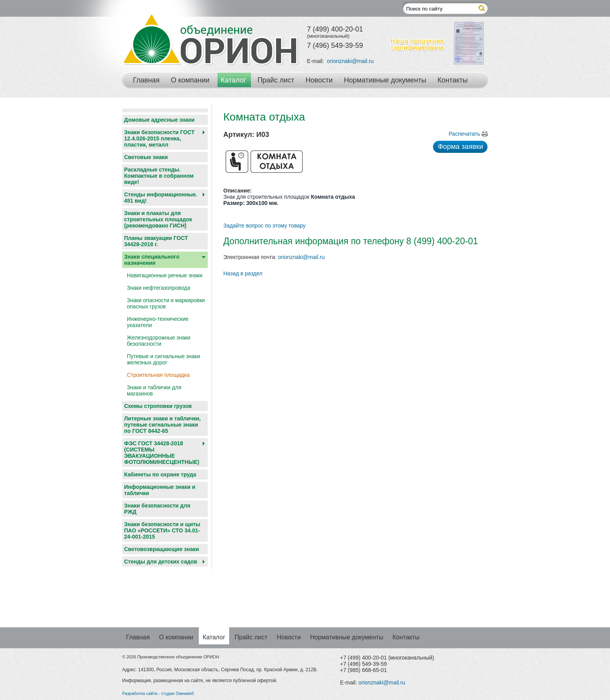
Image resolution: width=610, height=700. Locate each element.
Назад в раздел (243, 273)
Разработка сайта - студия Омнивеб (158, 693)
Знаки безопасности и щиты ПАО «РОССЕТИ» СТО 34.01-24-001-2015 (162, 530)
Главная (146, 80)
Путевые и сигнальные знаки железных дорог (163, 359)
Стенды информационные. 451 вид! (161, 198)
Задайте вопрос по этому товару (265, 226)
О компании (190, 80)
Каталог (233, 80)
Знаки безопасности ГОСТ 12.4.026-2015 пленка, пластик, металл (159, 138)
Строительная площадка (158, 375)
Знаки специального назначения (152, 260)
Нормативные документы (385, 80)
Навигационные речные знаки (165, 275)
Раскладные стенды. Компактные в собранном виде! (159, 176)
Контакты (453, 80)
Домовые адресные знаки (159, 120)
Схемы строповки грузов (158, 406)
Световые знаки (146, 157)
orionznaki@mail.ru (350, 61)
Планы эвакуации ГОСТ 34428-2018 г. (156, 241)
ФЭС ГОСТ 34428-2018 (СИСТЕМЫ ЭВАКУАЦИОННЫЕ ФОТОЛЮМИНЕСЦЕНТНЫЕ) (162, 453)
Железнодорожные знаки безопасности (159, 341)
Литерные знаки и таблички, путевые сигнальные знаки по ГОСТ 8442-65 (162, 425)
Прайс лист (276, 80)
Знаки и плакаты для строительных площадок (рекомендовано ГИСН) (158, 219)
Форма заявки (460, 147)
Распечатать (464, 134)
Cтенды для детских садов (161, 562)
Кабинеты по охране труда (160, 474)
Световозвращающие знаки (162, 549)
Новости (319, 80)
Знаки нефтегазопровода (159, 288)
